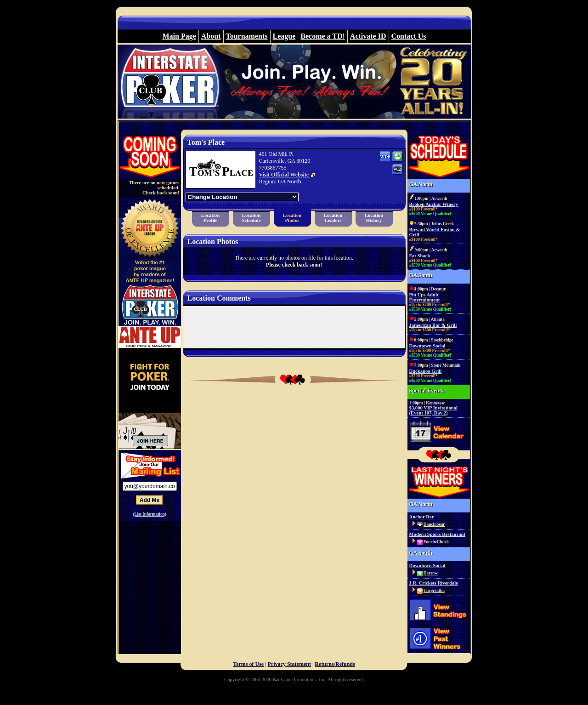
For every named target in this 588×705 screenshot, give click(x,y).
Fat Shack (420, 256)
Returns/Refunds (335, 664)
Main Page (179, 36)
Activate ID (368, 36)
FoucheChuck (436, 542)
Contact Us (409, 36)
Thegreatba (434, 591)
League (284, 36)
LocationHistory (374, 218)
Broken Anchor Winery (434, 204)
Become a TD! (323, 36)
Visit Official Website (288, 175)
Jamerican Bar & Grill (433, 325)
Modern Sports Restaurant (438, 534)
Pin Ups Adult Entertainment (425, 297)
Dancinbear (434, 524)
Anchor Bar (422, 517)
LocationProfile (210, 218)
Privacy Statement (289, 664)
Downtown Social (427, 346)
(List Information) (150, 514)
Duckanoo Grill (426, 371)
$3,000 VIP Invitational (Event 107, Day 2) (434, 410)
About (211, 36)
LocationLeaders (333, 218)
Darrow (431, 573)
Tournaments (247, 36)
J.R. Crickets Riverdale (434, 583)
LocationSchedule (252, 218)
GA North (290, 182)
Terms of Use (248, 664)
